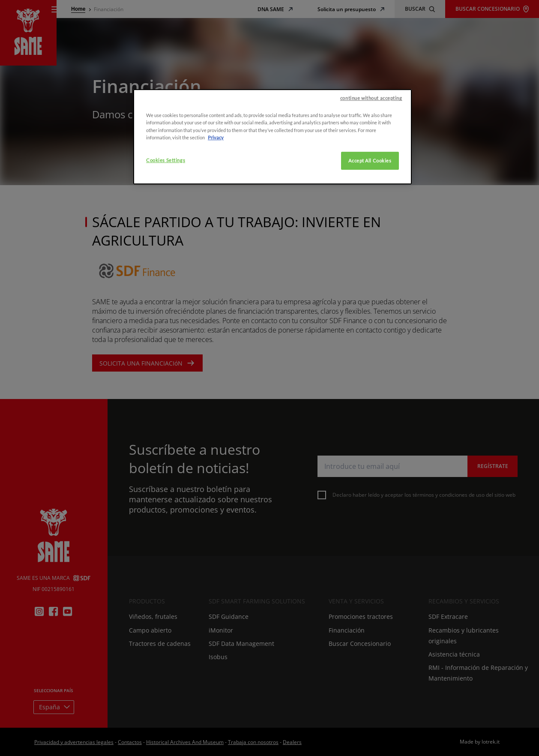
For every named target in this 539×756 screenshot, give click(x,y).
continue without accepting (371, 294)
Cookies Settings (166, 356)
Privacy (216, 333)
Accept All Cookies (370, 356)
